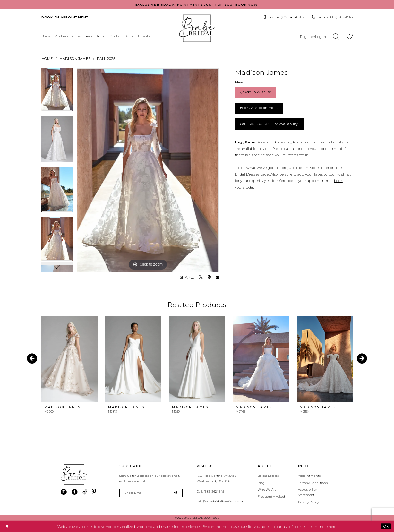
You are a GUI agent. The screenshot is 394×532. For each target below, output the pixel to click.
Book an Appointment (259, 108)
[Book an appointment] (65, 17)
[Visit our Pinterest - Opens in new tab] (94, 492)
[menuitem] (65, 17)
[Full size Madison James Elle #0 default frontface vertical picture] (148, 170)
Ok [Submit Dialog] (386, 526)
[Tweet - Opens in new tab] (201, 277)
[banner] (197, 28)
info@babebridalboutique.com (220, 501)
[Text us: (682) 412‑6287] (284, 17)
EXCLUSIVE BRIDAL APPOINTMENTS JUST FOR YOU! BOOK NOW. (197, 5)
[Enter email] (151, 493)
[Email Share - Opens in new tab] (217, 277)
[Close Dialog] (7, 526)
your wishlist (339, 174)
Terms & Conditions (313, 483)
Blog (261, 483)
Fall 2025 (106, 59)
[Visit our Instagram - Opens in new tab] (64, 492)
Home (47, 59)
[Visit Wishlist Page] (350, 37)
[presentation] (69, 359)
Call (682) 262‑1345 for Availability (269, 124)
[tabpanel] (57, 92)
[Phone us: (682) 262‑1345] (332, 17)
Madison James (75, 59)
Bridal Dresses (268, 476)
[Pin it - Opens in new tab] (209, 277)
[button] (313, 37)
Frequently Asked (271, 497)
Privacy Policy (308, 502)
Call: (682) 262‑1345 (210, 491)
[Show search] (336, 37)
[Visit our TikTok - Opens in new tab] (85, 492)
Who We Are (267, 489)
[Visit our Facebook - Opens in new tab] (75, 492)
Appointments (309, 476)
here (332, 526)
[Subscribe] (176, 493)
